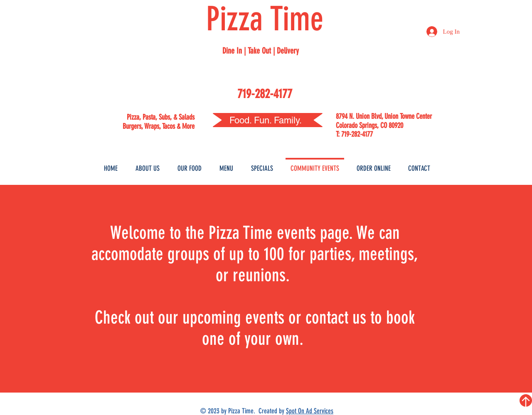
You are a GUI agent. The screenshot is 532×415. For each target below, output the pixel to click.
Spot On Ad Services (310, 411)
